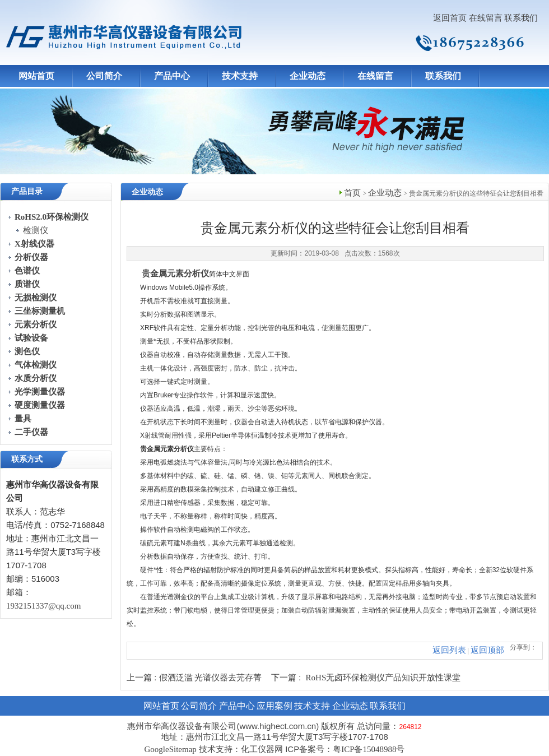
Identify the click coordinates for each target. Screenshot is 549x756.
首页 (352, 193)
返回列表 (449, 650)
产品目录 (27, 191)
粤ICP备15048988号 (369, 749)
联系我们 (521, 18)
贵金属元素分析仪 (175, 273)
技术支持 (240, 76)
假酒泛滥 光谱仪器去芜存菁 (211, 678)
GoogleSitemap (170, 749)
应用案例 (274, 706)
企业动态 (308, 76)
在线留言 (486, 18)
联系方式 (27, 459)
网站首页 (36, 76)
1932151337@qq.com (43, 606)
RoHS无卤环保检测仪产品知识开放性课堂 (383, 678)
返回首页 (450, 18)
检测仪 (36, 230)
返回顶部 (487, 650)
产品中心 (172, 76)
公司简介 (104, 76)
